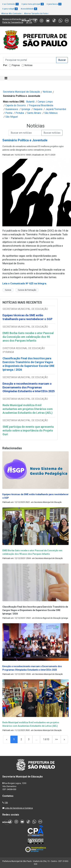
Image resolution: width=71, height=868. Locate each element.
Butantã (30, 102)
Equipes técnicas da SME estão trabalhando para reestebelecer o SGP (27, 317)
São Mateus (51, 113)
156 (6, 803)
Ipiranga (26, 109)
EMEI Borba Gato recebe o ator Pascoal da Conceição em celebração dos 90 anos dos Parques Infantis (28, 337)
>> (56, 739)
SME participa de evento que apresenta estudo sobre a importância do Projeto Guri (28, 430)
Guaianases (12, 109)
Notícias (29, 65)
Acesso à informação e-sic (14, 19)
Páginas (16, 65)
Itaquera (38, 109)
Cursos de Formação (27, 290)
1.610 (46, 739)
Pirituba (20, 113)
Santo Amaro (34, 113)
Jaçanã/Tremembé (56, 109)
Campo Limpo (45, 102)
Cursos (8, 290)
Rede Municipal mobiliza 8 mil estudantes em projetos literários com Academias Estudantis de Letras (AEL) (28, 409)
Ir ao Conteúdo (10, 4)
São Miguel (12, 117)
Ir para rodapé (10, 9)
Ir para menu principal (33, 4)
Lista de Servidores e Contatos (19, 808)
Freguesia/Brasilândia (41, 105)
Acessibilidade (29, 9)
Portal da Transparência (13, 22)
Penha (9, 113)
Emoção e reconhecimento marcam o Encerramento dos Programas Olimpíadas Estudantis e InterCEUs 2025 (29, 387)
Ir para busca (54, 4)
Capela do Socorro (16, 105)
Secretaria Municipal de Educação (22, 92)
